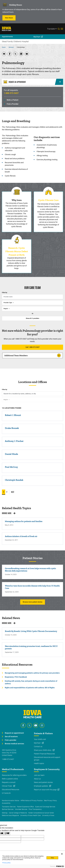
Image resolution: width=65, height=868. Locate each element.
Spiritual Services (8, 809)
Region (6, 309)
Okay (52, 858)
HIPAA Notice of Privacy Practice (32, 801)
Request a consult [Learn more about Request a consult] (9, 782)
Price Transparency (35, 809)
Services (11, 47)
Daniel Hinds (11, 454)
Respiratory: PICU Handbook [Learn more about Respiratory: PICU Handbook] (16, 677)
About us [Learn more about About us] (37, 779)
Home (4, 47)
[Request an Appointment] (32, 82)
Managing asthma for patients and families (24, 521)
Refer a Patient (13, 100)
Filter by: (5, 293)
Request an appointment (14, 733)
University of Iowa (48, 815)
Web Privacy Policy (50, 801)
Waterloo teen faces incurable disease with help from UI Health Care (32, 587)
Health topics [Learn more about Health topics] (39, 763)
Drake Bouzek (12, 428)
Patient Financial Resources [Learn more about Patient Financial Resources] (44, 754)
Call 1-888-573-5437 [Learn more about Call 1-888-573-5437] (33, 347)
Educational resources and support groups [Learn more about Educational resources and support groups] (47, 759)
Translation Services (9, 807)
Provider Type (8, 303)
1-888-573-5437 (11, 93)
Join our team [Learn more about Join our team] (39, 775)
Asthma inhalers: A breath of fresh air (21, 536)
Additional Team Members (16, 355)
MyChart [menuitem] (37, 37)
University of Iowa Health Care (30, 815)
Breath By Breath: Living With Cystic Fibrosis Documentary (31, 631)
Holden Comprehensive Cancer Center (41, 813)
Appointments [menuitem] (7, 37)
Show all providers (32, 318)
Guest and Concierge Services (45, 807)
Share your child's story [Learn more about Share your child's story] (43, 750)
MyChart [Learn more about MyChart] (37, 743)
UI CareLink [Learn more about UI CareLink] (6, 793)
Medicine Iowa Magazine (10, 815)
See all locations (11, 736)
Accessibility (6, 803)
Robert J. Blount (13, 415)
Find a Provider (13, 104)
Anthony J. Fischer (14, 441)
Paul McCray (11, 467)
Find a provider (11, 740)
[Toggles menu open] (62, 29)
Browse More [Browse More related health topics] (7, 513)
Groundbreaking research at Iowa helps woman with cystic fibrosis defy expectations (30, 570)
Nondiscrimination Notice (11, 801)
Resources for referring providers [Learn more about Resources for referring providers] (14, 775)
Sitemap (5, 813)
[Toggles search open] (59, 29)
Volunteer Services (21, 809)
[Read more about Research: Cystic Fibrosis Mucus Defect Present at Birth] (17, 240)
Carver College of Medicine (18, 813)
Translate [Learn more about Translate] (51, 29)
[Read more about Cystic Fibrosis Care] (48, 192)
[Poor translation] (7, 833)
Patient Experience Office (25, 807)
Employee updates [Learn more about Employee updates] (41, 786)
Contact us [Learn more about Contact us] (38, 746)
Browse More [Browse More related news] (7, 623)
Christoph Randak (14, 480)
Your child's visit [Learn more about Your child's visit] (40, 739)
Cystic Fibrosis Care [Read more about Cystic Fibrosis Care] (48, 200)
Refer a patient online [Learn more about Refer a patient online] (10, 779)
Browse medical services (14, 744)
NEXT (13, 492)
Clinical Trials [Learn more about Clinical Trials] (7, 786)
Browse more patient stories (33, 602)
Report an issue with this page (45, 790)
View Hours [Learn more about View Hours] (9, 18)
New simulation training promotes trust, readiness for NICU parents (31, 647)
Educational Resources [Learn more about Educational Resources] (11, 789)
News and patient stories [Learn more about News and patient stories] (43, 782)
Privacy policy (6, 863)
